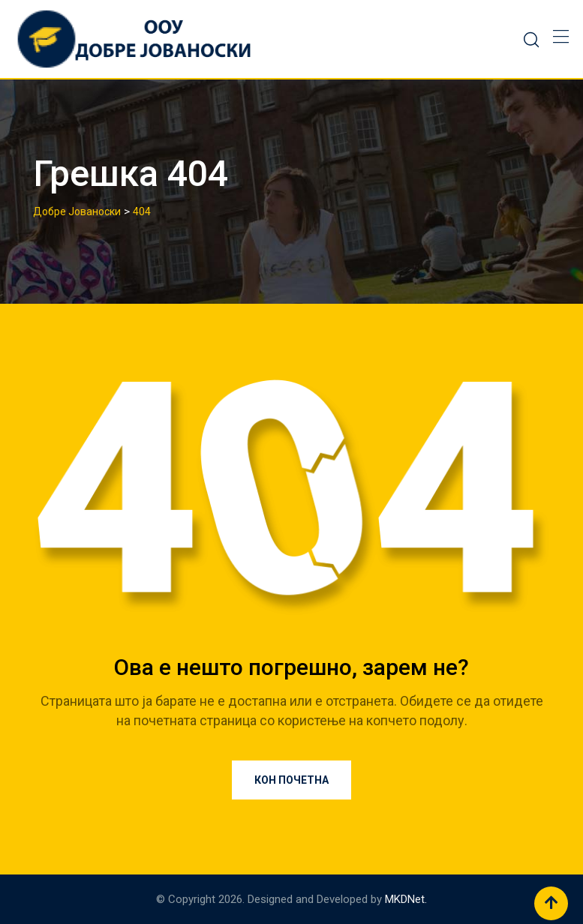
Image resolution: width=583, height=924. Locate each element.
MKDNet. (406, 899)
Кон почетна (291, 780)
